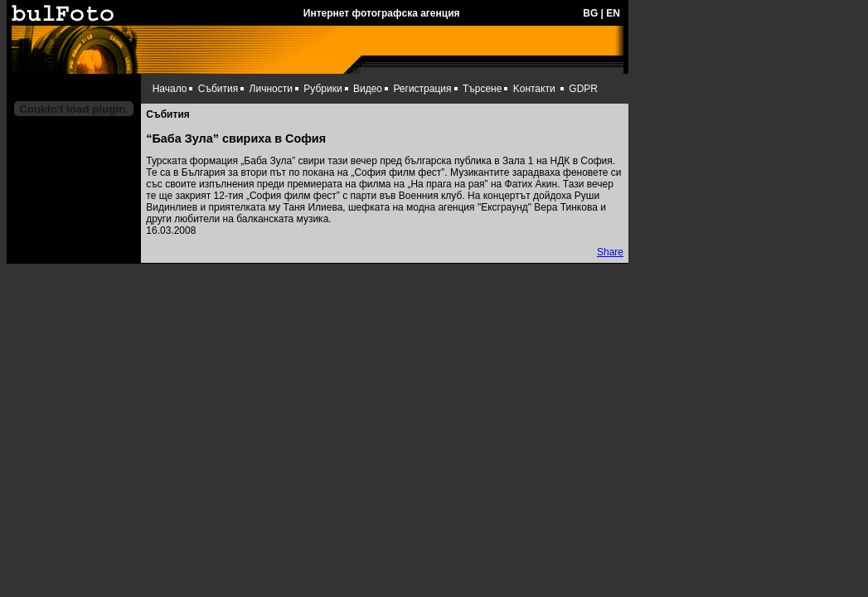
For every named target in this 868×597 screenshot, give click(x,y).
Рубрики (322, 89)
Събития (218, 89)
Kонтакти (534, 89)
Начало (170, 89)
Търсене (482, 89)
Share (610, 252)
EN (613, 13)
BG (590, 13)
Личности (271, 89)
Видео (368, 89)
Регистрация (422, 89)
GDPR (583, 89)
